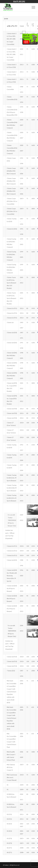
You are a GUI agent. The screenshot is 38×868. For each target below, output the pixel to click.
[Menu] (32, 7)
